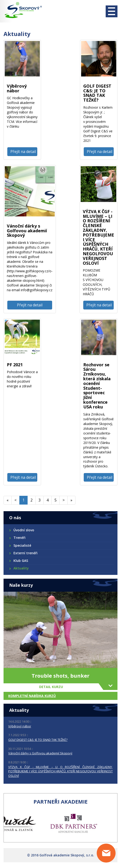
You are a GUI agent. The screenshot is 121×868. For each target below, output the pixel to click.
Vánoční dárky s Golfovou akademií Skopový (27, 231)
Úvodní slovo (24, 530)
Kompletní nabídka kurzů (32, 696)
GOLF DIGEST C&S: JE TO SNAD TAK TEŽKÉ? (97, 93)
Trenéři (19, 538)
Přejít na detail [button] (23, 152)
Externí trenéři (25, 553)
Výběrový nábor (17, 88)
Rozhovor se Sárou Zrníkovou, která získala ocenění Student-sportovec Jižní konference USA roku (97, 386)
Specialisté (22, 545)
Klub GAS (21, 561)
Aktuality (21, 568)
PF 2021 (15, 365)
